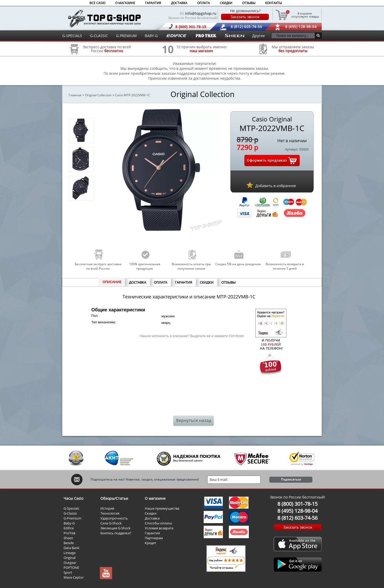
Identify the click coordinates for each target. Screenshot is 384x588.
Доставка (152, 518)
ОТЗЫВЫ (249, 3)
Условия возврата (159, 528)
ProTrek (70, 533)
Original (70, 558)
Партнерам (154, 538)
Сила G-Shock (111, 523)
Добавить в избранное (276, 186)
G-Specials (71, 508)
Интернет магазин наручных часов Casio (104, 19)
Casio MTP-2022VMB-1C (133, 95)
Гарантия (152, 533)
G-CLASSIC (99, 36)
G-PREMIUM (126, 36)
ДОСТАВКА (179, 3)
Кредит (150, 543)
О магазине (155, 498)
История (107, 508)
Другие (259, 36)
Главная (75, 95)
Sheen (68, 538)
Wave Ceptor (74, 577)
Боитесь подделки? (116, 533)
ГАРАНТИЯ (153, 3)
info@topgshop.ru (201, 13)
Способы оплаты (158, 523)
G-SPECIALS (72, 36)
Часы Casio (73, 498)
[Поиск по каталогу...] (294, 36)
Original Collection (98, 95)
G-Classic (70, 513)
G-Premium (72, 518)
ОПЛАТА (204, 3)
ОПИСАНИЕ (112, 282)
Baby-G (69, 523)
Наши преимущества (162, 508)
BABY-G (151, 36)
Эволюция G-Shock (115, 528)
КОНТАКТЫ (273, 3)
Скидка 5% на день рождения (238, 264)
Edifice (69, 528)
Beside (69, 543)
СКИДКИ (226, 3)
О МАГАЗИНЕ (125, 3)
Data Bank (71, 548)
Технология (110, 513)
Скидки (151, 513)
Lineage (70, 553)
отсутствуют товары (305, 15)
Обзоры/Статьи (114, 498)
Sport (68, 572)
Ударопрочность (114, 518)
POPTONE (71, 568)
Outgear (70, 563)
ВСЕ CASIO (97, 3)
